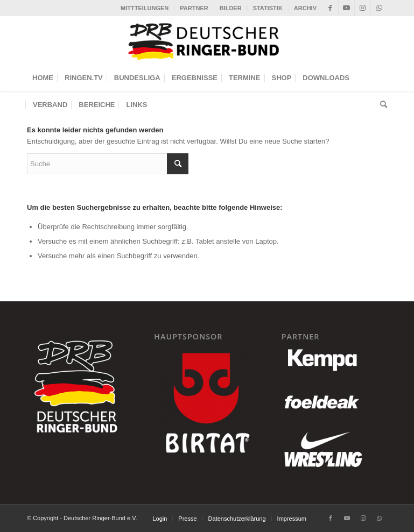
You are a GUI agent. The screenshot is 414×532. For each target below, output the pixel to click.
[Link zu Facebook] (330, 8)
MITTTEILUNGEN (145, 8)
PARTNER (194, 8)
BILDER (231, 8)
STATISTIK (268, 8)
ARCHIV (305, 8)
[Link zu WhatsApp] (379, 8)
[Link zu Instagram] (363, 8)
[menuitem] (145, 8)
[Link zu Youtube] (346, 8)
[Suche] (381, 105)
